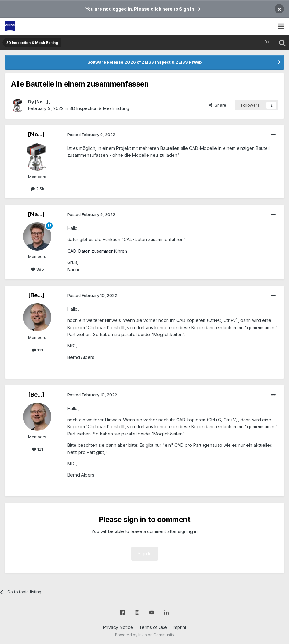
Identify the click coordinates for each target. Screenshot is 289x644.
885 (37, 269)
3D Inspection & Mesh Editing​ (99, 108)
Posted (91, 135)
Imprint (180, 627)
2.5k (37, 189)
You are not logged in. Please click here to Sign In (140, 9)
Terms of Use (153, 627)
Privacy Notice (118, 627)
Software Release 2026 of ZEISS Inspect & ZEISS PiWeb (144, 62)
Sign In (145, 554)
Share (218, 105)
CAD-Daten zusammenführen (97, 251)
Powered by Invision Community (145, 635)
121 (37, 350)
